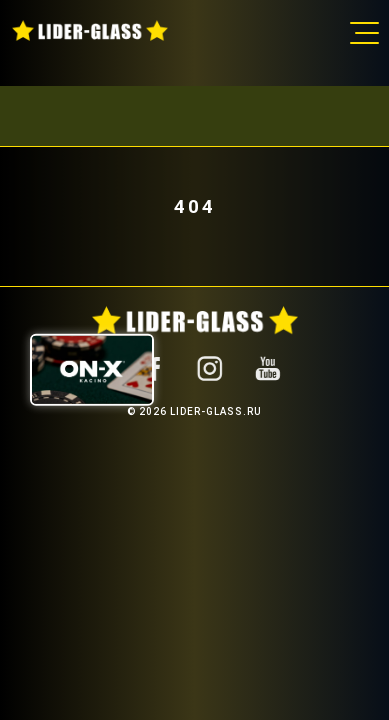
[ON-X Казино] (92, 369)
